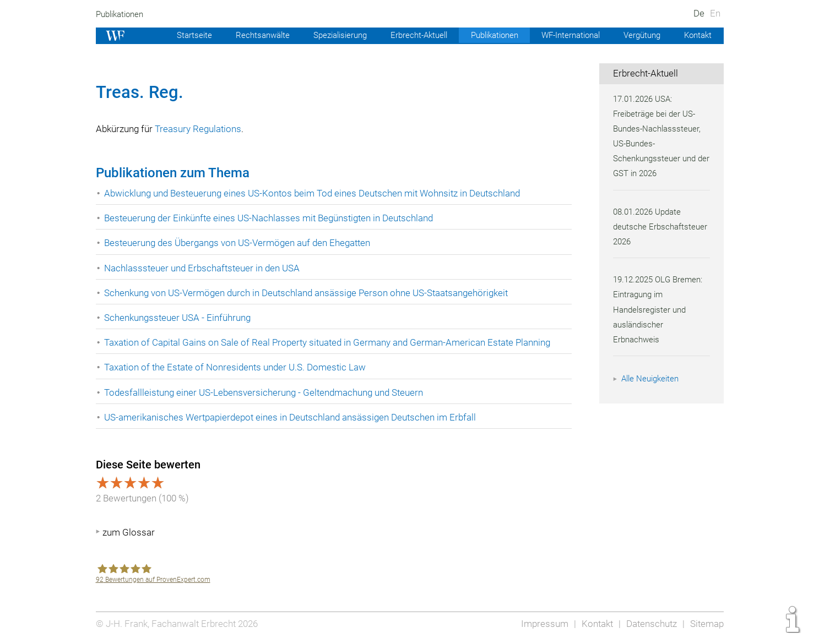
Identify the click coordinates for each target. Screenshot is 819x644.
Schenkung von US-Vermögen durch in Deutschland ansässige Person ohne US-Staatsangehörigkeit (310, 293)
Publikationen (121, 14)
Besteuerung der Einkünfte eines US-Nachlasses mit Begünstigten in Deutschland (273, 218)
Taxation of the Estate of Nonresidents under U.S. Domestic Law (237, 367)
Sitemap (706, 624)
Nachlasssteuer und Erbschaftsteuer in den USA (204, 268)
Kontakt (697, 35)
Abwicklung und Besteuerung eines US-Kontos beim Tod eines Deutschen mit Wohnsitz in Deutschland (316, 193)
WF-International (566, 35)
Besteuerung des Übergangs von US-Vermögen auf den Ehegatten (240, 243)
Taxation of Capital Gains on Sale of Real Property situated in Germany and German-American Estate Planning (332, 342)
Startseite (177, 35)
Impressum (541, 624)
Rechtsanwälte (246, 35)
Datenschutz (650, 624)
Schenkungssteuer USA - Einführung (179, 318)
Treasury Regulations (200, 129)
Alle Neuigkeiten (652, 379)
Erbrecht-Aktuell (408, 35)
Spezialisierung (326, 35)
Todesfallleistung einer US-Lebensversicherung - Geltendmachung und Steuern (267, 392)
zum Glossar (129, 532)
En (715, 13)
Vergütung (640, 35)
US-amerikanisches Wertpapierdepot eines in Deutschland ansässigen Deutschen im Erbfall (294, 417)
